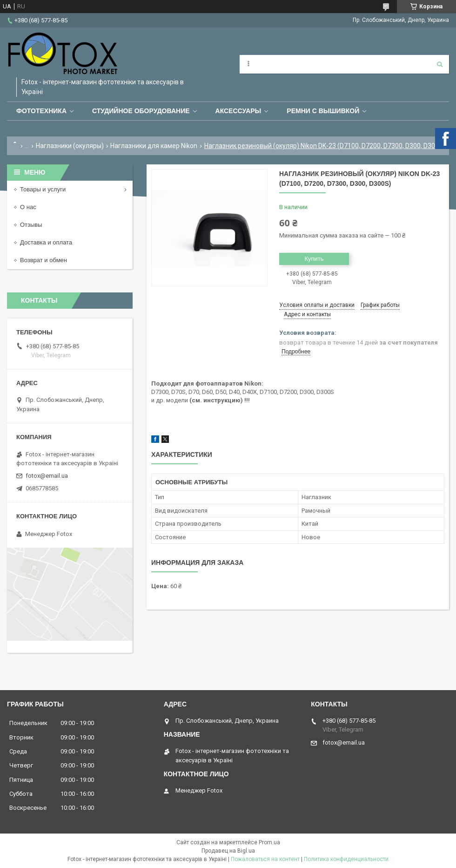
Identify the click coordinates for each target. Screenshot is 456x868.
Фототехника (41, 111)
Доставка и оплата (46, 242)
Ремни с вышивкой (323, 111)
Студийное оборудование (141, 111)
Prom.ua (269, 842)
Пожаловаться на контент (265, 859)
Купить (314, 259)
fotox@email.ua (47, 476)
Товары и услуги (43, 189)
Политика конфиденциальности (346, 859)
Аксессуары (238, 111)
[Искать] (440, 64)
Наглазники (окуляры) (70, 146)
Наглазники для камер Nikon (154, 146)
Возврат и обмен (44, 260)
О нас (28, 207)
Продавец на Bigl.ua (228, 851)
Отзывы (31, 225)
